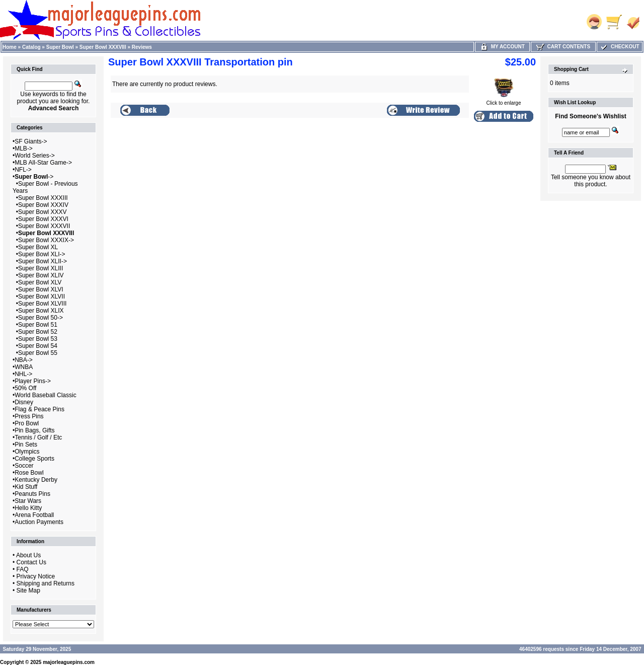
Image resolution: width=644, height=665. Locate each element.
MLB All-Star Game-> (43, 163)
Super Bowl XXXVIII (103, 47)
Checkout (619, 47)
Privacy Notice (36, 576)
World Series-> (34, 156)
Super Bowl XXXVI (43, 219)
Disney (24, 402)
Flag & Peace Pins (39, 409)
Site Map (28, 590)
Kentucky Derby (36, 480)
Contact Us (31, 562)
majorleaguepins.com (69, 662)
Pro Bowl (27, 423)
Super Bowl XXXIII (43, 198)
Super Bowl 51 (38, 325)
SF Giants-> (31, 141)
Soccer (24, 466)
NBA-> (24, 360)
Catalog (31, 47)
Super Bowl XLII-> (43, 261)
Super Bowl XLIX (41, 311)
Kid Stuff (26, 487)
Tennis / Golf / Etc (38, 437)
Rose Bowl (29, 473)
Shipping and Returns (46, 583)
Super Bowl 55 (38, 353)
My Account (502, 47)
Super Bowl (60, 47)
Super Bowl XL (38, 247)
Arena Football (34, 515)
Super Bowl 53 (38, 339)
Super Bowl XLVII (42, 297)
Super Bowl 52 (38, 332)
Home (10, 47)
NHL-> (23, 374)
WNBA (24, 367)
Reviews (142, 47)
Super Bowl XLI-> (42, 254)
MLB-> (24, 149)
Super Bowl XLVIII (43, 304)
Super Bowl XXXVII (44, 226)
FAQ (23, 569)
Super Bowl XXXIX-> (46, 240)
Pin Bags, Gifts (34, 430)
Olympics (27, 452)
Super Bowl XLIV (41, 275)
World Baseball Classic (46, 395)
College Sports (34, 459)
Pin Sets (26, 445)
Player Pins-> (33, 381)
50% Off (25, 388)
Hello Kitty (28, 508)
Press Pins (29, 416)
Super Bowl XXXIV (43, 205)
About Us (28, 555)
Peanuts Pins (32, 494)
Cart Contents (563, 47)
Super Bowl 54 (38, 346)
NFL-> (23, 170)
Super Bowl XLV (40, 282)
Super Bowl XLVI (41, 289)
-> (34, 177)
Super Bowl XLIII (41, 268)
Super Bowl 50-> (41, 318)
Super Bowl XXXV (43, 212)
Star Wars (28, 501)
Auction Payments (39, 522)
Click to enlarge (504, 101)
